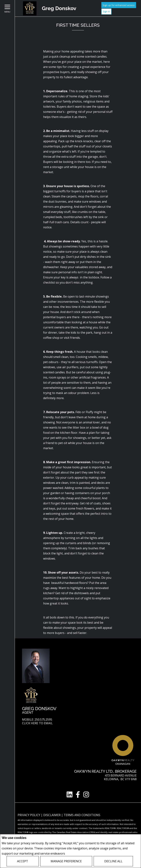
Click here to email (37, 723)
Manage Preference (66, 861)
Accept (23, 861)
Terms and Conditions (82, 815)
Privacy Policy (76, 853)
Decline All (113, 861)
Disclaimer (52, 815)
